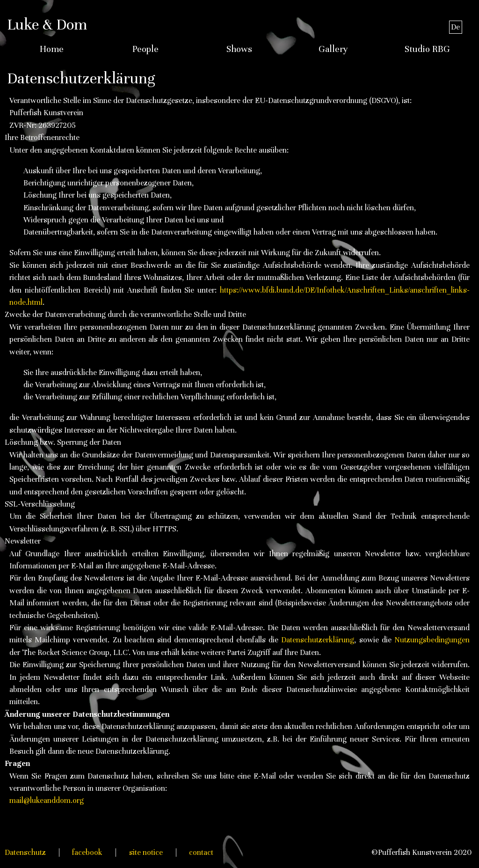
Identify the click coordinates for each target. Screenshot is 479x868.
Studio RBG (427, 49)
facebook (87, 852)
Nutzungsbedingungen (432, 640)
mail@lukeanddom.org (47, 800)
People (145, 49)
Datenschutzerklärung (318, 640)
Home (52, 49)
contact (201, 852)
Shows (239, 49)
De (455, 27)
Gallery (333, 49)
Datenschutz (25, 852)
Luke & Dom (47, 24)
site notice (146, 852)
